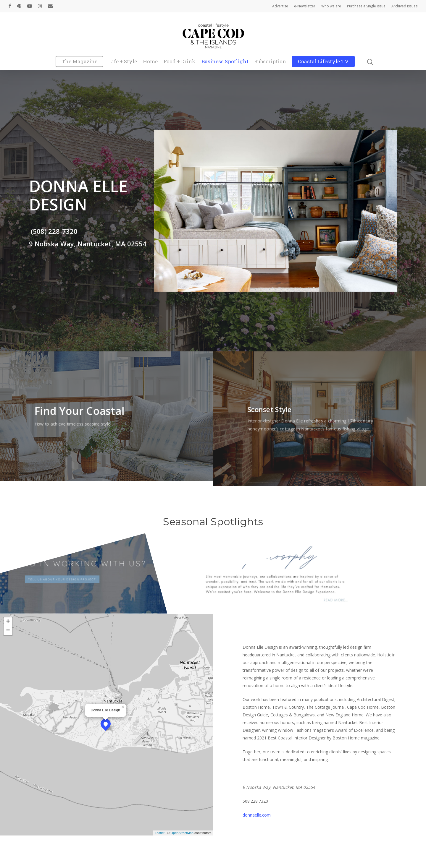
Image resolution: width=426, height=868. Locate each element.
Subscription (270, 62)
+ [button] (8, 622)
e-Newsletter (305, 6)
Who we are (331, 6)
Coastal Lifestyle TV (323, 62)
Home (150, 62)
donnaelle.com (257, 815)
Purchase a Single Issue (366, 6)
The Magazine (79, 62)
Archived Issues (404, 6)
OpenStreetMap (182, 833)
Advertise (280, 6)
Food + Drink (180, 62)
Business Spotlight (225, 62)
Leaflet (160, 833)
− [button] (8, 631)
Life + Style (123, 62)
